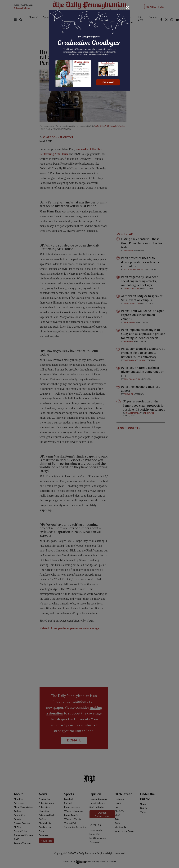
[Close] (128, 8)
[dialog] (89, 434)
